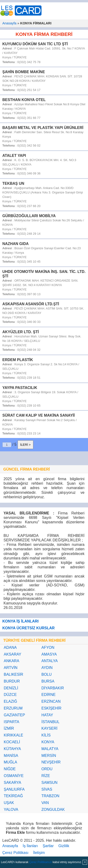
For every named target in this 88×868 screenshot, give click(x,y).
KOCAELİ (12, 742)
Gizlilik (64, 846)
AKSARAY (12, 654)
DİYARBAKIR (53, 688)
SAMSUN (49, 783)
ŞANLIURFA (14, 789)
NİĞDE (10, 769)
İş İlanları (30, 846)
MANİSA (11, 756)
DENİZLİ (11, 688)
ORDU (47, 769)
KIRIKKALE (13, 735)
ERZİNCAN (51, 701)
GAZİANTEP (14, 715)
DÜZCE (10, 695)
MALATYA (50, 749)
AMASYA (49, 654)
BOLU (46, 674)
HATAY (47, 715)
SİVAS (47, 789)
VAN (45, 803)
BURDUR (12, 681)
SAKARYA (12, 783)
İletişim (39, 853)
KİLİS (46, 735)
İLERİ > (25, 445)
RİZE (46, 776)
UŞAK (9, 803)
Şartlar (48, 846)
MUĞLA (10, 762)
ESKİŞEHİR (51, 708)
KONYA (48, 742)
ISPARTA (11, 722)
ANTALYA (49, 661)
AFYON (48, 647)
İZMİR (9, 728)
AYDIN (47, 668)
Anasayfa (9, 23)
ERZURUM (13, 708)
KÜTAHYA (12, 749)
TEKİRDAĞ (13, 796)
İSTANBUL (50, 722)
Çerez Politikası (15, 853)
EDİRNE (48, 695)
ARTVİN (11, 668)
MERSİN (49, 756)
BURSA (48, 681)
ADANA (10, 647)
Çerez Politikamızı (40, 862)
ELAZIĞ (10, 701)
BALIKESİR (13, 674)
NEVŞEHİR (51, 762)
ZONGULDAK (53, 810)
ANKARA (11, 661)
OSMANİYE (14, 776)
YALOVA (11, 810)
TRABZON (50, 796)
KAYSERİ (49, 728)
